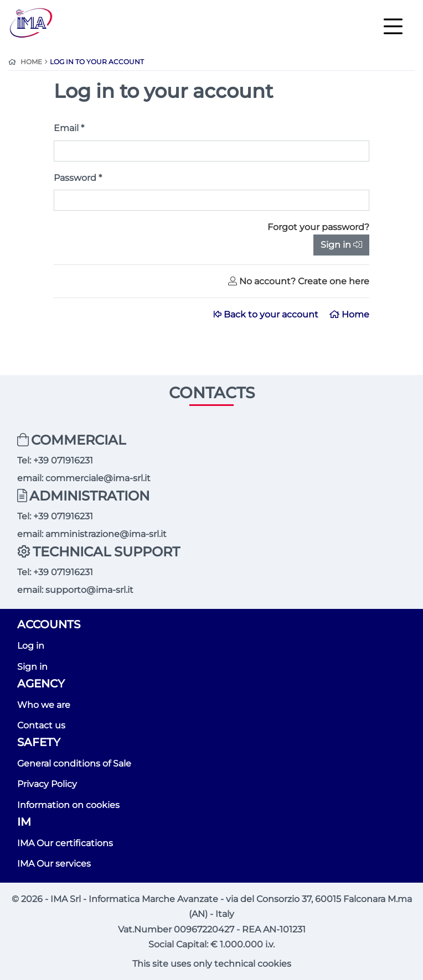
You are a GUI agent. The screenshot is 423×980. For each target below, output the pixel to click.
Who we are (44, 705)
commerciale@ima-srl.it (98, 478)
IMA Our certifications (65, 843)
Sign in (341, 245)
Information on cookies (68, 805)
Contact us (41, 725)
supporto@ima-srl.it (89, 590)
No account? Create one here (299, 281)
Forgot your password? (318, 227)
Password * (78, 178)
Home (349, 314)
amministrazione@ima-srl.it (106, 534)
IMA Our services (54, 864)
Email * (69, 128)
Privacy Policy (47, 784)
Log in (31, 646)
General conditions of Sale (74, 763)
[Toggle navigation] (393, 25)
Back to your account (267, 314)
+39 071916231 (63, 460)
